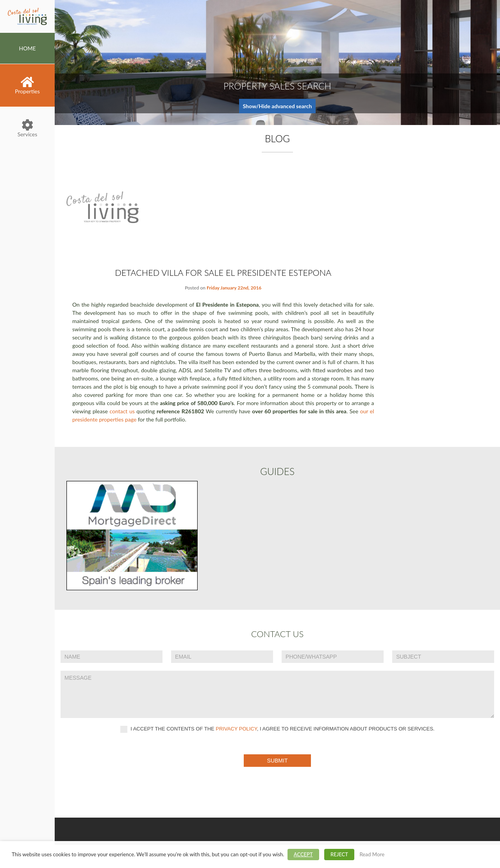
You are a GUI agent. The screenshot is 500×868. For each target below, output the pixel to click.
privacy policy (236, 729)
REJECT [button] (339, 854)
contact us (122, 411)
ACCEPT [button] (303, 854)
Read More (372, 854)
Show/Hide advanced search (278, 106)
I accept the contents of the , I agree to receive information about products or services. (278, 729)
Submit (278, 761)
